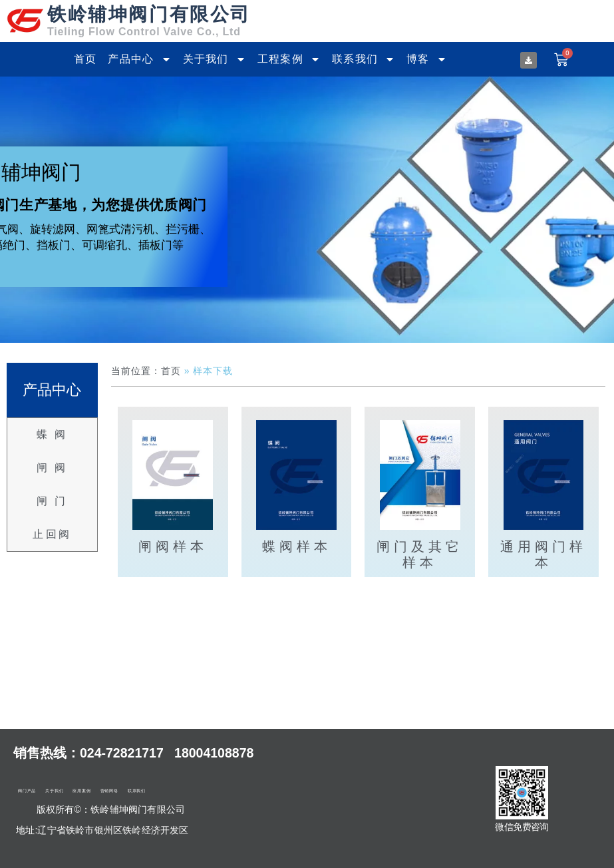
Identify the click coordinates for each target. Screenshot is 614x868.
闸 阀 (52, 468)
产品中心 (139, 59)
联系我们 (364, 59)
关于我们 (215, 59)
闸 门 (52, 501)
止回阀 (52, 534)
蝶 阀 (52, 434)
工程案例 (289, 59)
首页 (85, 59)
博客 (427, 59)
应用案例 (81, 791)
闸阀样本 (173, 546)
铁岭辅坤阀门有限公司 (149, 14)
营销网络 (109, 791)
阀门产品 (27, 791)
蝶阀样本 (297, 546)
